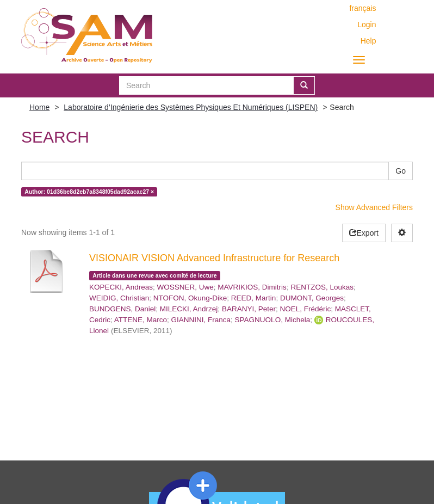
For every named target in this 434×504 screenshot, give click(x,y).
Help (368, 41)
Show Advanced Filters (374, 207)
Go (401, 171)
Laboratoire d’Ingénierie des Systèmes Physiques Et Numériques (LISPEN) (191, 107)
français (362, 8)
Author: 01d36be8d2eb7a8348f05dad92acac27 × (89, 192)
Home (39, 107)
